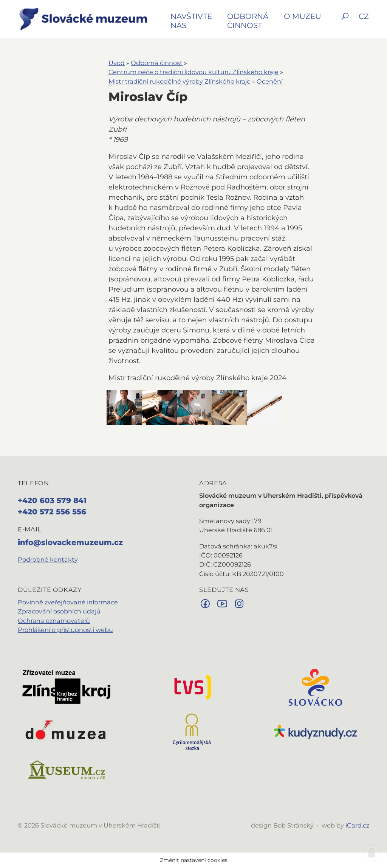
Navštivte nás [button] (191, 21)
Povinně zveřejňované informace (68, 602)
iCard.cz (357, 825)
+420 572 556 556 (52, 512)
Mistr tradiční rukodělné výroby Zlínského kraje (180, 81)
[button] (346, 22)
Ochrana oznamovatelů (54, 621)
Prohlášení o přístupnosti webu (65, 630)
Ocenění (270, 81)
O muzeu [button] (303, 16)
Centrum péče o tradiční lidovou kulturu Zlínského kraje (193, 72)
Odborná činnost (157, 63)
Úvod (117, 63)
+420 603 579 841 (52, 500)
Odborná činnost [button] (248, 21)
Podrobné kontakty (48, 559)
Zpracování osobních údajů (59, 611)
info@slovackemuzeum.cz (70, 542)
